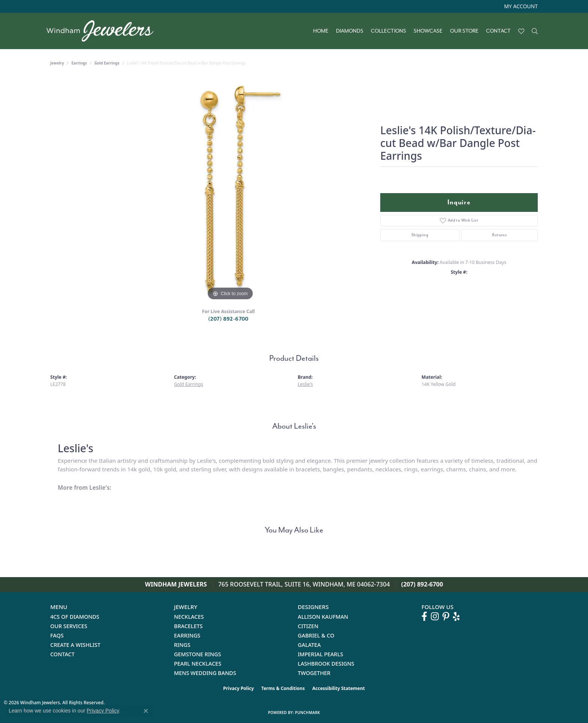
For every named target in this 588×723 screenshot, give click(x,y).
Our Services (69, 626)
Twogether (314, 673)
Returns (499, 235)
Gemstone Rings (197, 654)
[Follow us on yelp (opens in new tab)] (456, 616)
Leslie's (305, 384)
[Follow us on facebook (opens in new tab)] (424, 616)
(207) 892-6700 (228, 319)
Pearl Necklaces (198, 664)
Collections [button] (388, 31)
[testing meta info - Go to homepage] (104, 31)
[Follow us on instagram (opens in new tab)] (435, 616)
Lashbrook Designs (326, 664)
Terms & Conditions (283, 688)
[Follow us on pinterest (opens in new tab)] (446, 616)
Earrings (79, 63)
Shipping (420, 235)
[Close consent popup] (146, 711)
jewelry (57, 63)
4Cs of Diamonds (75, 617)
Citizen (308, 626)
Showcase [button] (428, 31)
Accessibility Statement (339, 688)
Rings (182, 645)
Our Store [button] (464, 31)
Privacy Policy (238, 688)
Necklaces (189, 617)
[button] (520, 6)
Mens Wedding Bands (205, 673)
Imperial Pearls (320, 654)
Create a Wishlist (75, 645)
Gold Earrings (107, 63)
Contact (498, 31)
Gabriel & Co (316, 635)
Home (321, 31)
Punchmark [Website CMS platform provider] (308, 712)
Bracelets (188, 626)
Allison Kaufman (323, 617)
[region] (230, 190)
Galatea (309, 645)
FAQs (57, 635)
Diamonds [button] (350, 31)
